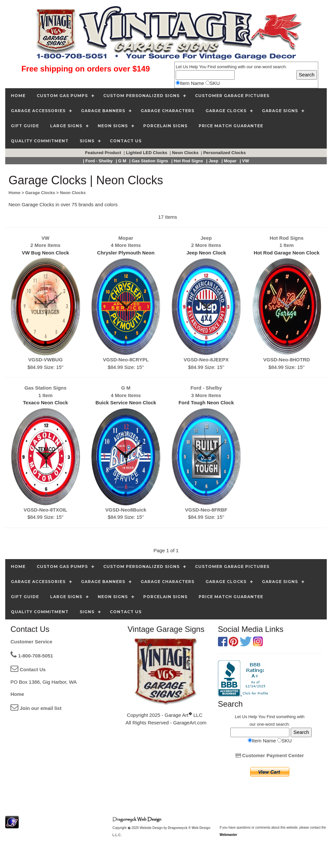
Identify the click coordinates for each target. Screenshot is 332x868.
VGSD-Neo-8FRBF (206, 510)
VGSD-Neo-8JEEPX (206, 360)
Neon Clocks (186, 153)
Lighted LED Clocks (147, 153)
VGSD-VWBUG (45, 360)
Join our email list (36, 708)
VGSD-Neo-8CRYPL (126, 360)
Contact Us (28, 669)
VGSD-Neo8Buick (126, 510)
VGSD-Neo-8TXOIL (45, 510)
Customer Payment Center (270, 755)
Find (212, 67)
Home (17, 694)
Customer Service (31, 642)
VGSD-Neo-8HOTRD (287, 360)
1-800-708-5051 (32, 656)
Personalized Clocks (225, 153)
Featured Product (104, 153)
